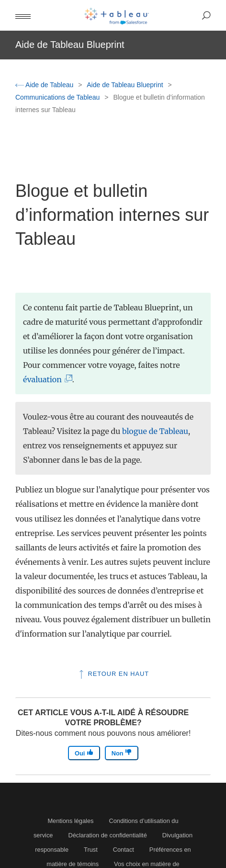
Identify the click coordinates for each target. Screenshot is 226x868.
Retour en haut (113, 674)
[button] (23, 15)
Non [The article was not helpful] (122, 753)
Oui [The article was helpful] (84, 753)
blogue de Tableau (155, 431)
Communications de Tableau (58, 97)
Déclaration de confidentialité (107, 835)
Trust (91, 850)
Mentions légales (70, 821)
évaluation (45, 379)
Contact (124, 850)
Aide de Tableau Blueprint (126, 85)
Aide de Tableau (45, 85)
